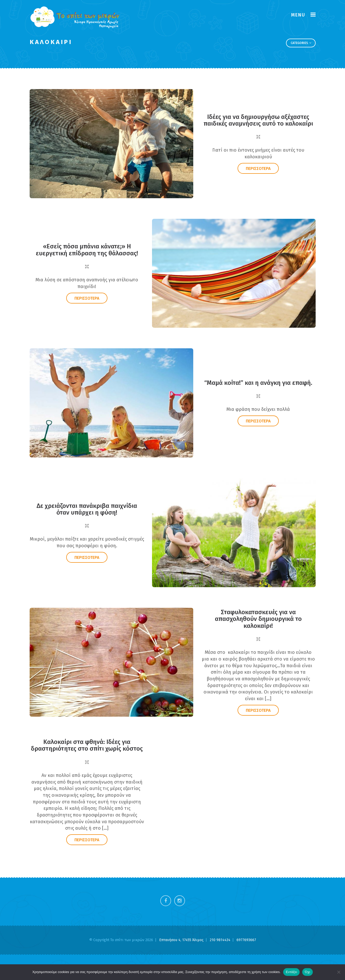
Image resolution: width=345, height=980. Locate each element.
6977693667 (246, 940)
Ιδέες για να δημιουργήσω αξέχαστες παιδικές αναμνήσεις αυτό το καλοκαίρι (258, 122)
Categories (301, 43)
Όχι (308, 972)
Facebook (166, 901)
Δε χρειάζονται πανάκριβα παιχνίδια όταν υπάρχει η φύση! (87, 511)
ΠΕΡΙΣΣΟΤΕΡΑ (258, 170)
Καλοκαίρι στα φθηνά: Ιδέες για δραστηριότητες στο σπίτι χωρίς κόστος (87, 747)
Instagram (180, 901)
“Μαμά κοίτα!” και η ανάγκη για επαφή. (258, 384)
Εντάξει (291, 972)
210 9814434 (221, 940)
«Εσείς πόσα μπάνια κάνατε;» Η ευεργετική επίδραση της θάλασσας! (87, 251)
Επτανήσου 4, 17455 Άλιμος (182, 940)
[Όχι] (339, 972)
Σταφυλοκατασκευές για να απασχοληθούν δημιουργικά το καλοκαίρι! (258, 621)
